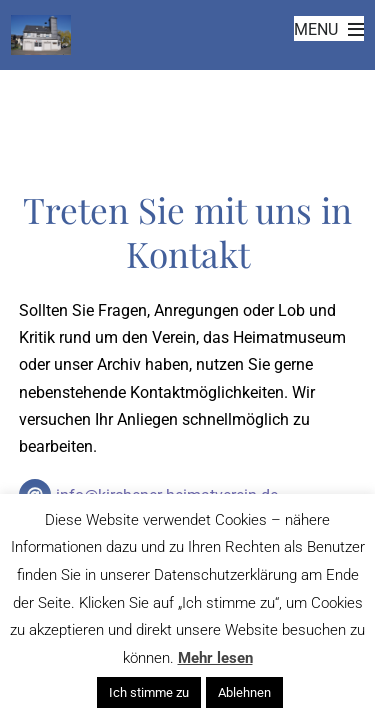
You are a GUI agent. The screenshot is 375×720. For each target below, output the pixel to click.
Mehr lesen (215, 658)
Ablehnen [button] (244, 692)
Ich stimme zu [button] (149, 692)
